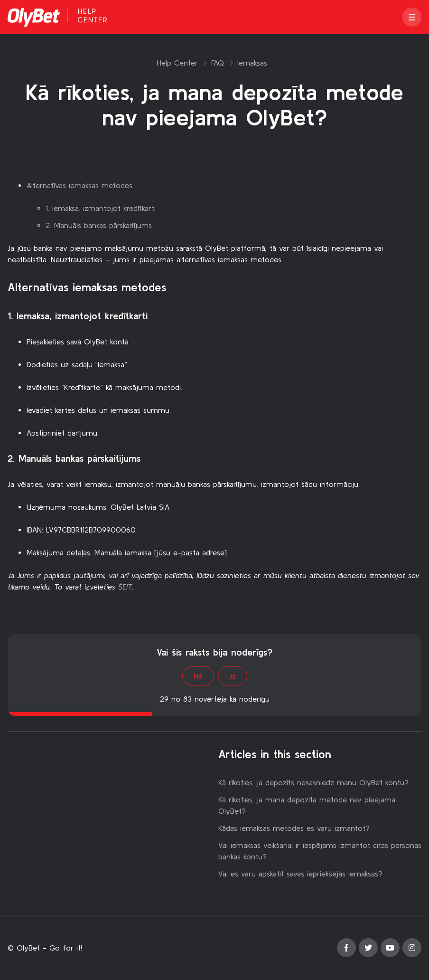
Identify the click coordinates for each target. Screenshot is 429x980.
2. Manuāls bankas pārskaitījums (99, 225)
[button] (412, 17)
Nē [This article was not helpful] (198, 676)
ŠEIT (125, 587)
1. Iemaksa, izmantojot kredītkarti (101, 208)
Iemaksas (252, 63)
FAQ (218, 63)
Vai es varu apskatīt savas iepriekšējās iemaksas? (300, 874)
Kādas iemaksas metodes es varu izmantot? (294, 828)
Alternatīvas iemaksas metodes (79, 185)
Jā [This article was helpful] (233, 676)
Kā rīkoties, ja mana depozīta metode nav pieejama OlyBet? (307, 805)
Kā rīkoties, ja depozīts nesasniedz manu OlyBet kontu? (313, 782)
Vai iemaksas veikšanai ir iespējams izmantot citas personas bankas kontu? (320, 851)
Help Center (177, 63)
